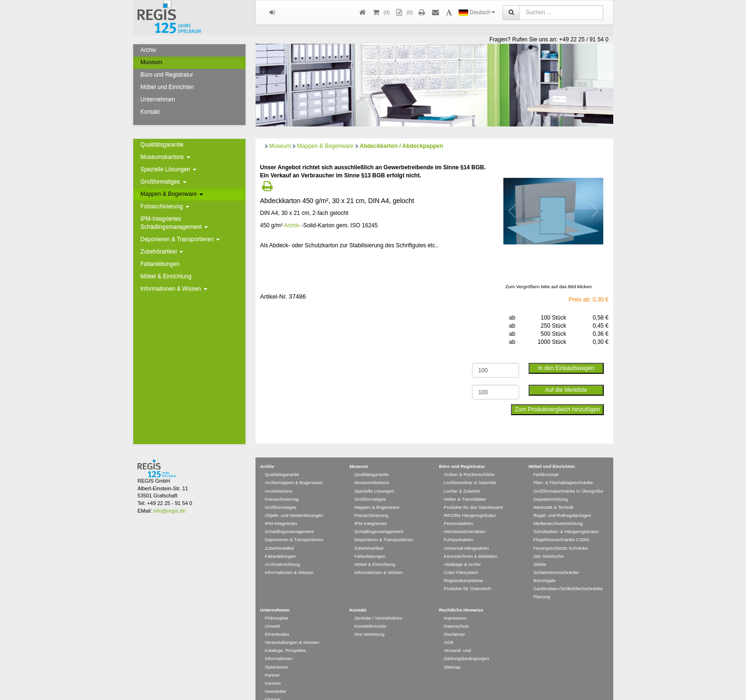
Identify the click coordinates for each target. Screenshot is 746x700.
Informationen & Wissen (174, 289)
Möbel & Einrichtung (166, 276)
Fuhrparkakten (459, 526)
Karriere (273, 669)
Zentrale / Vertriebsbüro (378, 604)
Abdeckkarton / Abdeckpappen (402, 146)
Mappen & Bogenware (172, 194)
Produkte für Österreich (467, 575)
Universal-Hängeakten (466, 534)
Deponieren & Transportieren (180, 239)
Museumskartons (165, 157)
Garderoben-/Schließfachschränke (568, 575)
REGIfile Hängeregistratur (470, 501)
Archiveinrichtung (283, 550)
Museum (151, 62)
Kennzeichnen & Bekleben (471, 542)
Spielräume (277, 653)
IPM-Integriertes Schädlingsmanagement (174, 223)
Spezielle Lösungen (168, 169)
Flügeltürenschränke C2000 (561, 526)
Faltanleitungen (160, 264)
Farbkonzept (546, 461)
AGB (449, 628)
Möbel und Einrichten (167, 87)
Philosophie (277, 604)
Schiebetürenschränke (556, 559)
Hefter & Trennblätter (465, 485)
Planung (542, 583)
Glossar (273, 685)
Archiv (148, 50)
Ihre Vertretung (369, 620)
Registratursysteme (464, 567)
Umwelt (273, 612)
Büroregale (545, 567)
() (381, 13)
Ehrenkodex (277, 620)
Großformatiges (163, 182)
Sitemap (452, 653)
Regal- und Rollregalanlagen (562, 501)
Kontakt (150, 112)
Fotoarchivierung (165, 206)
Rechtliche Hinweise (461, 596)
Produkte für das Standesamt (473, 493)
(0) (403, 13)
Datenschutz (456, 612)
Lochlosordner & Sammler (470, 469)
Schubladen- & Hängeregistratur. (566, 518)
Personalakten (458, 510)
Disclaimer (455, 620)
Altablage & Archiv (462, 550)
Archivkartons (279, 477)
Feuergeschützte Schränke (561, 534)
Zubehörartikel (162, 252)
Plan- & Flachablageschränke (563, 469)
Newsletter (276, 677)
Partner (272, 661)
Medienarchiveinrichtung (558, 510)
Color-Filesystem (461, 559)
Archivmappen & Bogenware (294, 469)
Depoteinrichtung (551, 485)
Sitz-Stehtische (549, 542)
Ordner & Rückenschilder (469, 461)
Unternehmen (158, 99)
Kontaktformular (371, 612)
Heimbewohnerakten (465, 518)
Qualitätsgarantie (162, 145)
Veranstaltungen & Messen (292, 628)
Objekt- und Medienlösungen (294, 501)
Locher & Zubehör (462, 477)
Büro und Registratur (167, 75)
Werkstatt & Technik (553, 493)
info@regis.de (169, 497)
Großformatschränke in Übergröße (568, 477)
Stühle (540, 550)
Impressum (455, 604)
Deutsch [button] (477, 12)
